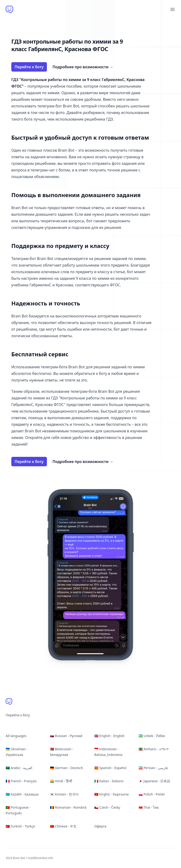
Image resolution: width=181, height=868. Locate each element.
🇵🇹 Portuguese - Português (18, 810)
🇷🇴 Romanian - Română (68, 807)
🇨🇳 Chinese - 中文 (63, 826)
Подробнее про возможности (83, 67)
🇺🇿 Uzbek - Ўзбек (152, 736)
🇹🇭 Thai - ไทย (149, 807)
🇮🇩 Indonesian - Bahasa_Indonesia (108, 752)
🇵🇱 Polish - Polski (152, 794)
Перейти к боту (29, 67)
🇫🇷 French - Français (21, 781)
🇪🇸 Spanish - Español (110, 768)
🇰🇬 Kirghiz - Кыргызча (111, 794)
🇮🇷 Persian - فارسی (153, 768)
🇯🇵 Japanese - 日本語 (154, 781)
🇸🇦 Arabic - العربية (19, 768)
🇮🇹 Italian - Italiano (109, 781)
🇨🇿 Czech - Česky (107, 807)
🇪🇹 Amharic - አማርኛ (154, 749)
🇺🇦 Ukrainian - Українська (17, 752)
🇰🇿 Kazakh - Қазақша (22, 794)
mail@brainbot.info (41, 858)
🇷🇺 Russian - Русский (66, 736)
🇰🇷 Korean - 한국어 (64, 794)
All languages (16, 736)
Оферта (100, 826)
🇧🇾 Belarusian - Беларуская (62, 752)
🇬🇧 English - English (109, 736)
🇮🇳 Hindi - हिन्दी (61, 781)
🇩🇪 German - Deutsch (66, 768)
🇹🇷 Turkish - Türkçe (20, 826)
